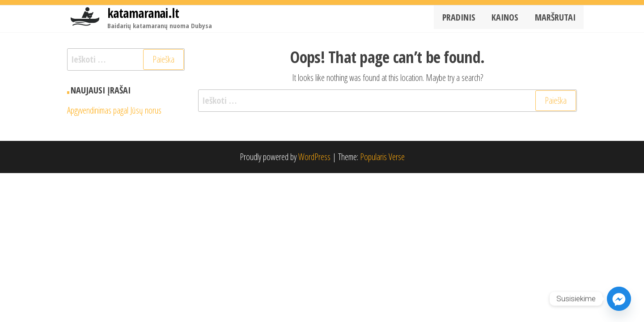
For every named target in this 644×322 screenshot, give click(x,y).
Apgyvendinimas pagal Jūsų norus (114, 110)
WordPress (314, 157)
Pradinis (466, 19)
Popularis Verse (382, 157)
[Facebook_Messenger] (619, 299)
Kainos (509, 19)
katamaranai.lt (143, 13)
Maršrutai (557, 19)
